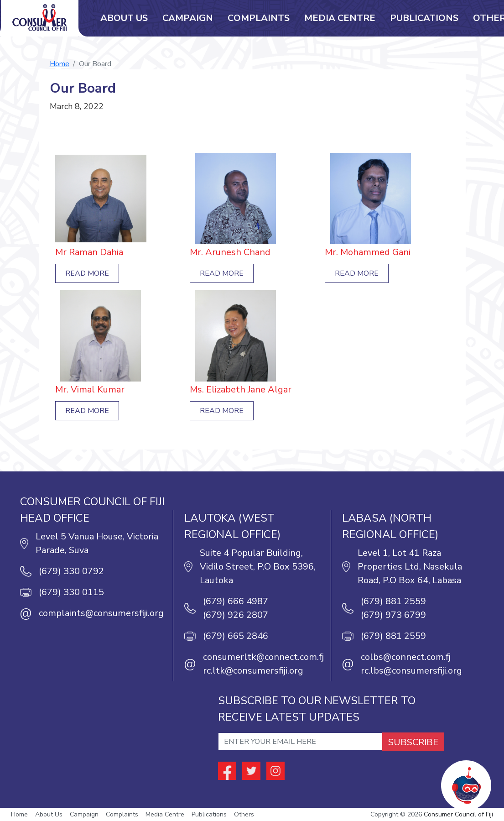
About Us (124, 18)
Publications (424, 18)
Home (60, 64)
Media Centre (340, 18)
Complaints (259, 18)
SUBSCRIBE (413, 742)
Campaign (188, 18)
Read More (87, 273)
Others (244, 814)
